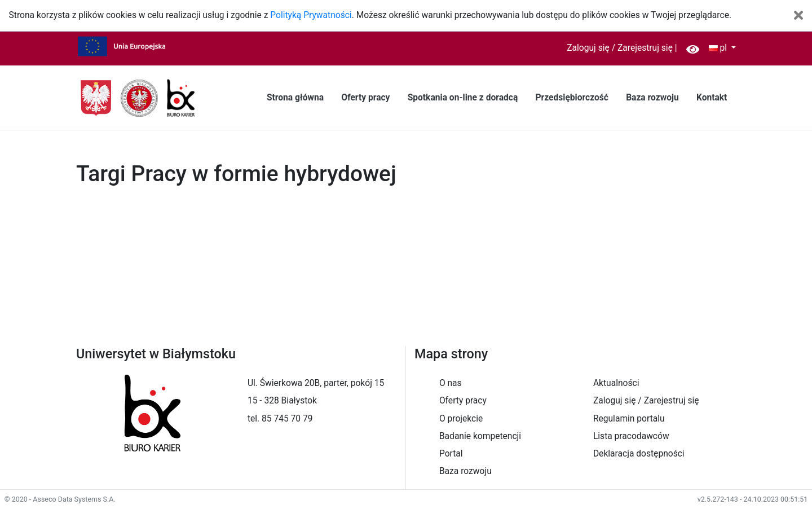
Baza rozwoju (652, 98)
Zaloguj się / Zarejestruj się (620, 48)
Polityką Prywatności (311, 15)
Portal (451, 454)
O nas (451, 383)
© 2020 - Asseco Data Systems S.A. (60, 499)
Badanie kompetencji (480, 436)
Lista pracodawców (631, 436)
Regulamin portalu (629, 419)
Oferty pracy (365, 98)
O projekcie (461, 419)
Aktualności (616, 383)
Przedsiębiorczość (572, 98)
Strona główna (295, 98)
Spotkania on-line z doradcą (463, 98)
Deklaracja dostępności (639, 454)
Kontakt (712, 98)
